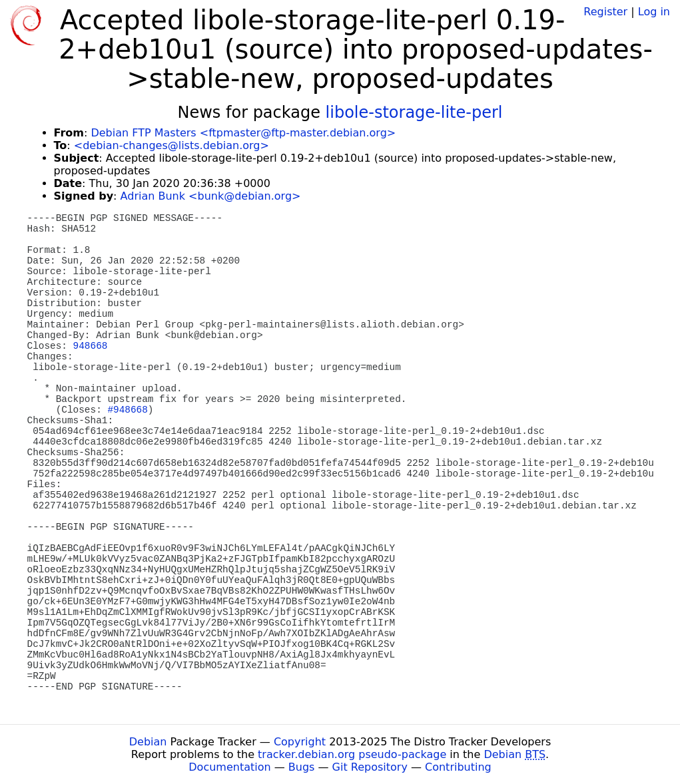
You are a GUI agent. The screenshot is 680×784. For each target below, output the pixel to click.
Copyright (300, 742)
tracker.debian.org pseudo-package (352, 754)
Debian (148, 742)
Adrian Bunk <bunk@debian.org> (211, 196)
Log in (654, 12)
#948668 (127, 410)
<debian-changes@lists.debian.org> (171, 145)
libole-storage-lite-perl (414, 112)
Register (605, 12)
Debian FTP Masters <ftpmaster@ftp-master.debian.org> (243, 133)
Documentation (229, 767)
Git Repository (370, 767)
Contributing (458, 767)
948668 (91, 346)
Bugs (302, 767)
